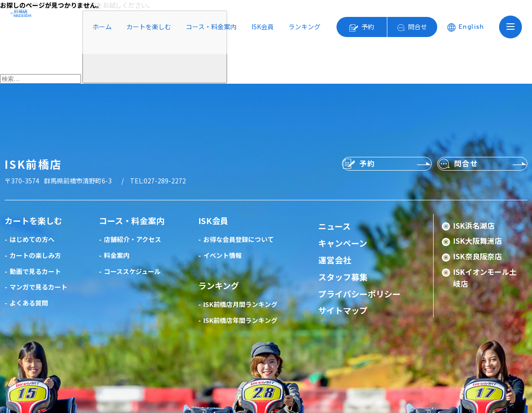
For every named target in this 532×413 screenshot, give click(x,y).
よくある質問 (29, 303)
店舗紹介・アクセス (133, 239)
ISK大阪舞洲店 (478, 241)
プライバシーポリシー (359, 294)
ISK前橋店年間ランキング (240, 320)
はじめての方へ (32, 239)
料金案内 (117, 255)
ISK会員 (263, 27)
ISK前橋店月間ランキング (240, 304)
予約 (368, 27)
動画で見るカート (35, 271)
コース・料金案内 (211, 27)
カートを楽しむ (149, 27)
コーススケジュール (132, 271)
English (472, 27)
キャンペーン (343, 243)
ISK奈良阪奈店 (478, 256)
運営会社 (335, 260)
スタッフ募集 (343, 277)
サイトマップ (343, 310)
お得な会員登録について (239, 239)
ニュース (334, 226)
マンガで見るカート (38, 287)
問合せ (418, 27)
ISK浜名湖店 (474, 225)
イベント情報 (223, 255)
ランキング (304, 27)
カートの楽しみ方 (35, 255)
